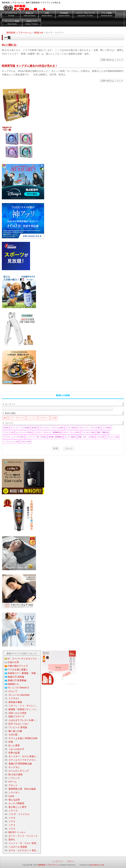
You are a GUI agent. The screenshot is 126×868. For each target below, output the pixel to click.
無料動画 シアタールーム (48, 865)
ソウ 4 (12, 829)
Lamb (11, 796)
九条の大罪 (13, 662)
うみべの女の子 (16, 749)
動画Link (29, 15)
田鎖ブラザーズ (16, 717)
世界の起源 (14, 753)
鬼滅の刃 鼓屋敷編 (17, 680)
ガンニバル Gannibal (19, 695)
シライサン (14, 793)
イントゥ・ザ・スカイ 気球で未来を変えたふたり (34, 843)
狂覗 (11, 742)
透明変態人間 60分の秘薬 (22, 789)
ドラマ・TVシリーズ (85, 15)
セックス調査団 (16, 803)
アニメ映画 (107, 15)
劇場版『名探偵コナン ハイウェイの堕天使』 (31, 709)
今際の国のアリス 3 (18, 666)
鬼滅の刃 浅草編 (16, 677)
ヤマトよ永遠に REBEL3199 (23, 738)
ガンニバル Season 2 (18, 688)
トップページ (11, 15)
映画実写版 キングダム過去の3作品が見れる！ (30, 66)
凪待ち (12, 840)
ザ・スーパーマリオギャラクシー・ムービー (30, 659)
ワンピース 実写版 (18, 727)
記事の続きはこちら (112, 60)
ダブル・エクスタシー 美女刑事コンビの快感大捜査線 (36, 850)
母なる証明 (14, 800)
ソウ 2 (12, 821)
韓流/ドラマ (32, 23)
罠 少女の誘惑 (16, 774)
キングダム (14, 767)
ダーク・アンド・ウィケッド (23, 836)
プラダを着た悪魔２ (18, 670)
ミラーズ (13, 811)
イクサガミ (14, 698)
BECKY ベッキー (17, 832)
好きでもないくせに (19, 724)
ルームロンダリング (19, 771)
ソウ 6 (12, 818)
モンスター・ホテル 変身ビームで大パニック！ (32, 756)
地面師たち (13, 684)
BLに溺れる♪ (10, 45)
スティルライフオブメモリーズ (24, 760)
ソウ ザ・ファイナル (19, 814)
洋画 (47, 15)
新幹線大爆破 (15, 702)
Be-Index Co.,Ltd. (97, 865)
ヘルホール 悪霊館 (18, 847)
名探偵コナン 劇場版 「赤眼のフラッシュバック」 (33, 673)
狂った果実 (14, 746)
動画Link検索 (63, 395)
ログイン (71, 861)
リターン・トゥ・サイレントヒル (25, 706)
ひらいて (13, 691)
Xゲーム (13, 782)
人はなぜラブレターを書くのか (24, 720)
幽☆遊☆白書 (15, 731)
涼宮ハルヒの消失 (17, 713)
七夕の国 (13, 735)
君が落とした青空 (17, 807)
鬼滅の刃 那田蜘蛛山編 (20, 764)
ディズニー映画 (12, 23)
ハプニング (14, 778)
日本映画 (64, 15)
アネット (13, 785)
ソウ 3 (12, 825)
